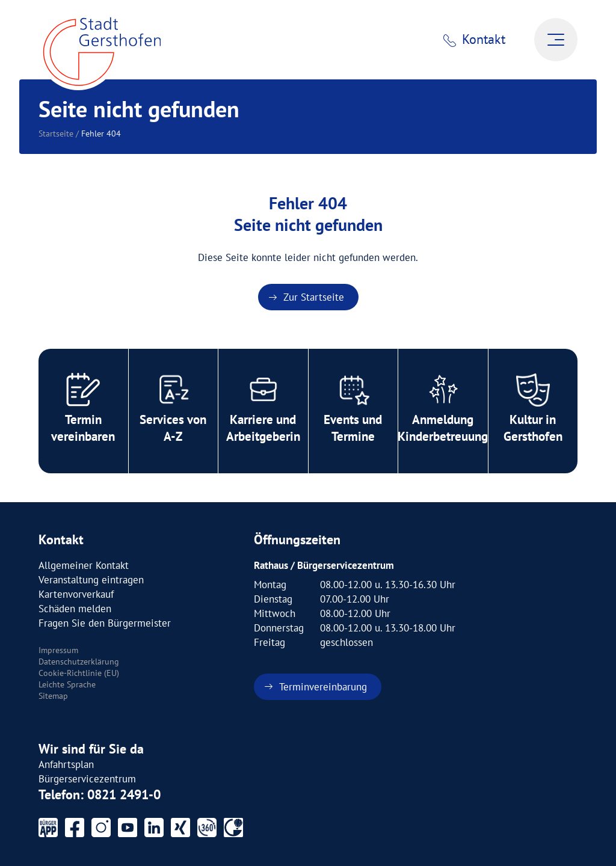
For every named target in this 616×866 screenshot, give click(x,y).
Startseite (56, 134)
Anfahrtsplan (66, 764)
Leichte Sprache (67, 684)
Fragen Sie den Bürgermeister (105, 623)
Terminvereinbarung (323, 687)
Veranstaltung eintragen (91, 580)
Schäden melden (75, 609)
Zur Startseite (314, 297)
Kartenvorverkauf (76, 594)
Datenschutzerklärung (79, 662)
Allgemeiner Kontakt (84, 565)
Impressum (58, 650)
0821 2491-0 (124, 794)
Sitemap (53, 696)
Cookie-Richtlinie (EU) (79, 673)
